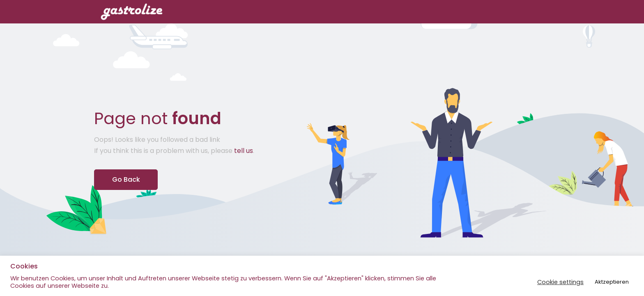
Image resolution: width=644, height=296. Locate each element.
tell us (244, 151)
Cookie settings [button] (560, 282)
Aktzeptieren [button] (612, 282)
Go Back (126, 179)
